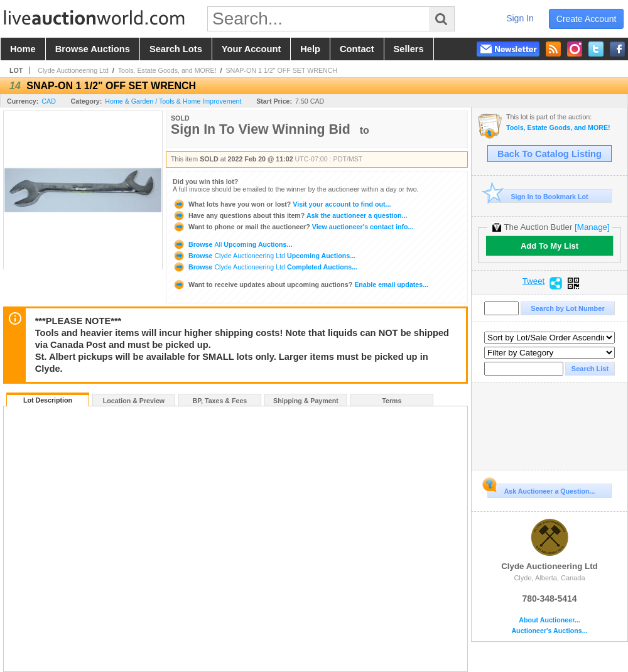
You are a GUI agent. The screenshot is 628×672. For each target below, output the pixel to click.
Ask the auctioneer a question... (290, 215)
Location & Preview (134, 401)
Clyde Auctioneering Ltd (73, 70)
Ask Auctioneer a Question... (541, 489)
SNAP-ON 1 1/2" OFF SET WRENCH (281, 70)
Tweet (534, 281)
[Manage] (592, 227)
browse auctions (93, 49)
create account (587, 19)
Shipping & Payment (306, 401)
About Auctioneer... (549, 620)
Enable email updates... (300, 285)
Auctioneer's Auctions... (549, 631)
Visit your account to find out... (282, 204)
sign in (520, 18)
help (310, 49)
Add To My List (549, 246)
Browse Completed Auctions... (265, 267)
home (23, 49)
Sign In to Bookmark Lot (538, 196)
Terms (392, 401)
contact (357, 49)
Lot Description (48, 400)
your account (251, 49)
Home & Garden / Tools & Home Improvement (173, 101)
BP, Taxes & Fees (220, 401)
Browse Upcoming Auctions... (232, 244)
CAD (49, 101)
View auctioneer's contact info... (293, 227)
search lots (176, 49)
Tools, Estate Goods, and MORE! (167, 70)
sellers (409, 49)
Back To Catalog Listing (549, 154)
